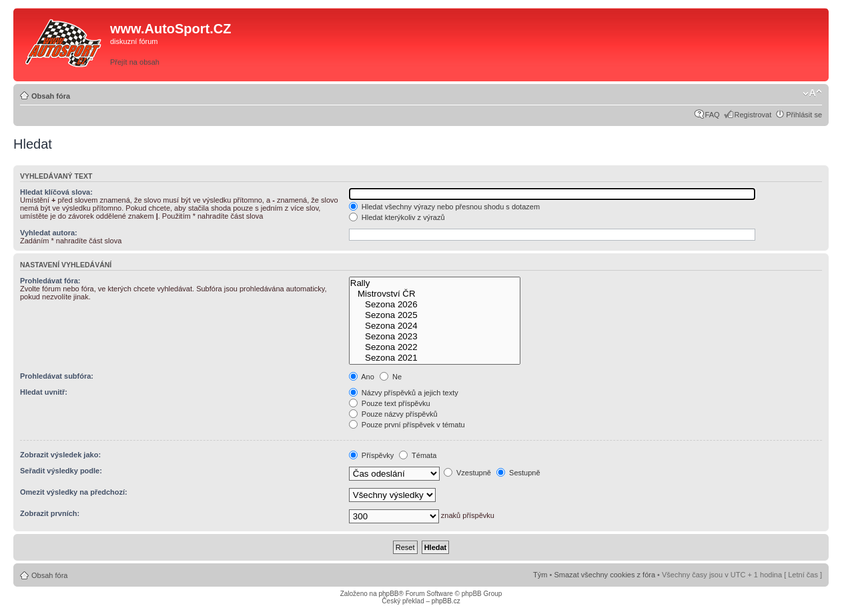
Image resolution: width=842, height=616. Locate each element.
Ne (391, 377)
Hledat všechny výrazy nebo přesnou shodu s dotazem (444, 207)
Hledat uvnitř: (44, 392)
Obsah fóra (51, 96)
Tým (540, 575)
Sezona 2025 (435, 315)
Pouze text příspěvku (390, 403)
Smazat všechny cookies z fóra (604, 575)
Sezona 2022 (435, 347)
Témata (418, 455)
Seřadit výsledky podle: (61, 471)
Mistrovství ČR (435, 294)
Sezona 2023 (435, 337)
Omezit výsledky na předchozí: (74, 492)
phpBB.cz (446, 601)
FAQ (713, 115)
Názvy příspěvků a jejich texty (404, 393)
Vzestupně (467, 473)
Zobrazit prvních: (50, 513)
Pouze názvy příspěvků (393, 414)
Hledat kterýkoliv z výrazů (397, 217)
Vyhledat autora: (49, 233)
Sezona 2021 (435, 358)
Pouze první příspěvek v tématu (407, 425)
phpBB (388, 594)
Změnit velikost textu (812, 93)
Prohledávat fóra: (50, 281)
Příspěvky (371, 455)
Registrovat (753, 115)
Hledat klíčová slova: (56, 192)
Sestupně (518, 473)
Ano (362, 377)
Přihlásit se (804, 115)
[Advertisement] (636, 45)
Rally (435, 283)
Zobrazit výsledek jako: (60, 455)
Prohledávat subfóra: (57, 376)
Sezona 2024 (435, 326)
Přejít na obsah (135, 62)
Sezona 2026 (435, 305)
